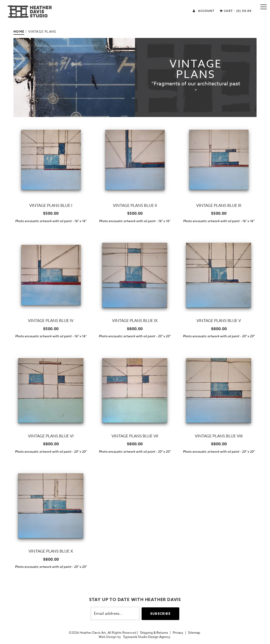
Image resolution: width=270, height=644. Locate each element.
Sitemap (194, 633)
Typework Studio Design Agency (147, 637)
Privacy (178, 633)
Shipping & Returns (154, 633)
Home (19, 31)
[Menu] (263, 7)
